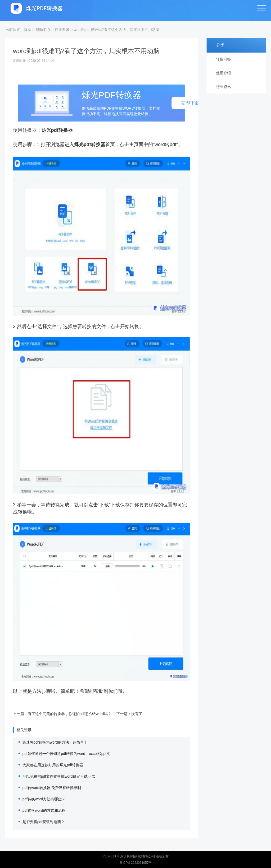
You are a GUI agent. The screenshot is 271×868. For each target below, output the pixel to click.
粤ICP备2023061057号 (136, 863)
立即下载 (182, 103)
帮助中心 (43, 30)
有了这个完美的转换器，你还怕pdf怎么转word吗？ (61, 714)
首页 (28, 30)
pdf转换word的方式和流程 (35, 810)
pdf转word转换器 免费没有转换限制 (43, 788)
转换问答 (226, 59)
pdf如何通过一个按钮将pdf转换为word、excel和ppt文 (58, 754)
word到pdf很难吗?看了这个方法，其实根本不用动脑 (116, 30)
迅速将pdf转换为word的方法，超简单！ (46, 742)
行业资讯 (62, 30)
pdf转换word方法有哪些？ (35, 799)
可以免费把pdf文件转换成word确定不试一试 (50, 776)
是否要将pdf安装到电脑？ (35, 822)
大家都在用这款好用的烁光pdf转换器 (44, 765)
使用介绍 (226, 73)
